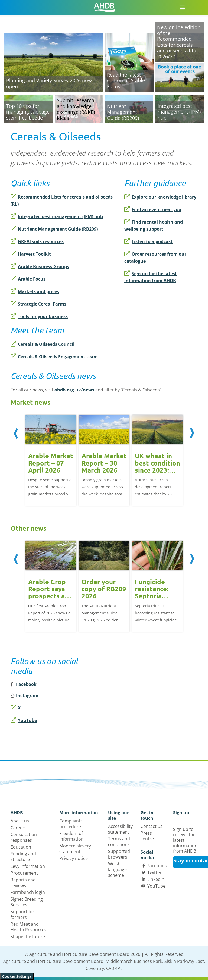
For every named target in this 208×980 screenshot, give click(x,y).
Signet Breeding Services (27, 902)
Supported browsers (119, 854)
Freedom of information (71, 836)
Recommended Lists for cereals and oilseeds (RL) (62, 200)
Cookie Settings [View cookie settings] (17, 976)
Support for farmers (22, 914)
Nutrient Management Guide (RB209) (54, 229)
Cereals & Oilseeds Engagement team (54, 357)
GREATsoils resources (37, 241)
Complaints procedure (71, 824)
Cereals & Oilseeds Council (43, 344)
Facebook (157, 866)
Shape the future (28, 937)
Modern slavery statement (75, 849)
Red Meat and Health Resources (29, 927)
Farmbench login (28, 892)
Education (21, 847)
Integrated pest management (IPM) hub (57, 216)
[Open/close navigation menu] (182, 7)
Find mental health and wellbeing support (154, 225)
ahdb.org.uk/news (74, 390)
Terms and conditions (119, 842)
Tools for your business (39, 316)
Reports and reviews (23, 883)
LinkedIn (156, 879)
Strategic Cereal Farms (38, 304)
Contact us (152, 826)
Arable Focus (28, 279)
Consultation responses (24, 837)
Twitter (155, 872)
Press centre (147, 836)
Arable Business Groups (40, 266)
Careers (19, 828)
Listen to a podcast (148, 241)
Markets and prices (35, 291)
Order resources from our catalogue (155, 257)
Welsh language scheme (117, 869)
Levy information (28, 866)
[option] (51, 460)
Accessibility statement (120, 829)
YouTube (24, 720)
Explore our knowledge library (160, 197)
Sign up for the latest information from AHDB (151, 277)
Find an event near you (153, 209)
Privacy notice (74, 858)
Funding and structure (23, 857)
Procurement (24, 873)
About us (20, 821)
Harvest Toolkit (31, 254)
